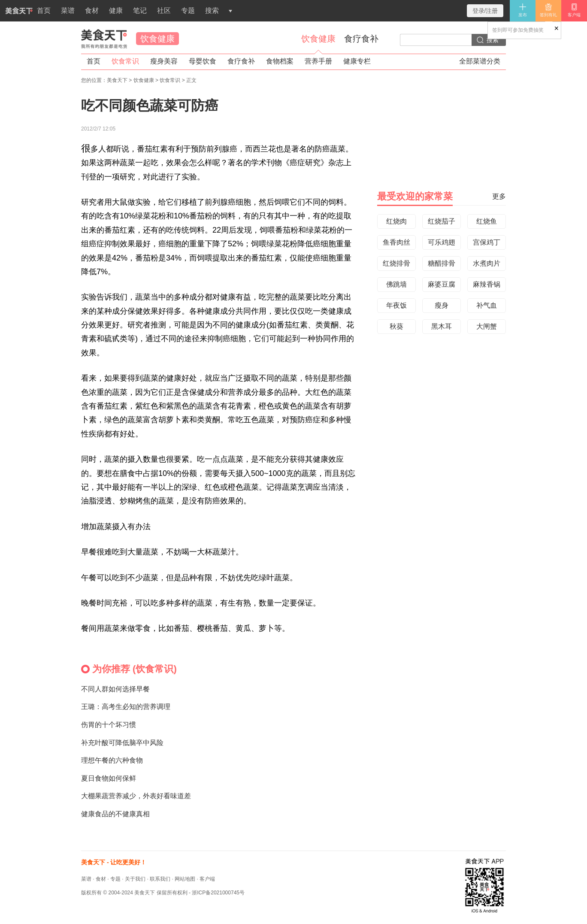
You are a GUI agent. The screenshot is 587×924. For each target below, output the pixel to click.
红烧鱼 (487, 221)
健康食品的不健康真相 (115, 814)
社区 (164, 11)
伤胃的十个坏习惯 (109, 725)
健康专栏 (357, 61)
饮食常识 (125, 61)
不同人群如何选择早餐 (115, 689)
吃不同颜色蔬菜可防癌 (150, 106)
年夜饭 (396, 305)
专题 (188, 11)
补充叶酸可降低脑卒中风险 (122, 743)
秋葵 (396, 326)
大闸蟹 (487, 326)
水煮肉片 (487, 263)
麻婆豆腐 (442, 284)
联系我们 (160, 879)
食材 (92, 11)
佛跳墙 (396, 284)
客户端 (574, 10)
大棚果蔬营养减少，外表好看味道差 (136, 796)
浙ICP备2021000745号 (218, 893)
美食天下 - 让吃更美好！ (114, 862)
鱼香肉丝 (396, 242)
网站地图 (185, 879)
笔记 (140, 11)
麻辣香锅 (487, 284)
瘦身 (442, 305)
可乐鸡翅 (442, 242)
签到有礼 (548, 10)
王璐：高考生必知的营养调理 (126, 707)
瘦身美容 (164, 61)
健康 (116, 11)
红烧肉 (396, 221)
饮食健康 (157, 39)
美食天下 (104, 39)
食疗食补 (361, 39)
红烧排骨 (396, 263)
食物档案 (280, 61)
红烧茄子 (442, 221)
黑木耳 (442, 326)
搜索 (212, 11)
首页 (25, 14)
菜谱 (68, 11)
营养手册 (318, 61)
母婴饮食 (203, 61)
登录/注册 (485, 11)
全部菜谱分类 (480, 61)
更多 (499, 196)
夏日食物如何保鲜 (109, 778)
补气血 (487, 305)
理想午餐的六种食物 (112, 760)
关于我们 (135, 879)
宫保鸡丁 (487, 242)
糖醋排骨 (442, 263)
